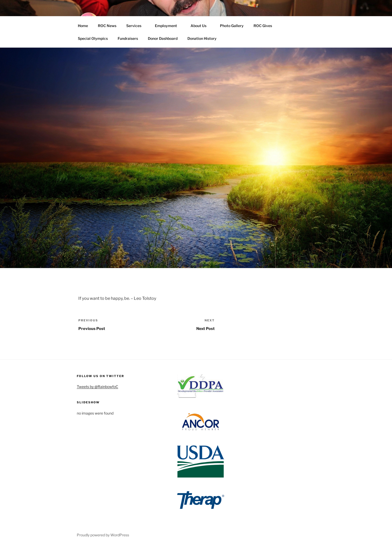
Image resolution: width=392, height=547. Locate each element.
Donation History (202, 38)
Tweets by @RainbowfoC (97, 387)
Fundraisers (128, 38)
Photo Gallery (232, 26)
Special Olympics (93, 38)
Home (83, 26)
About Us (201, 26)
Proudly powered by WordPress (103, 535)
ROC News (107, 26)
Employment (168, 26)
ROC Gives (265, 26)
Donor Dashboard (163, 38)
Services (136, 26)
